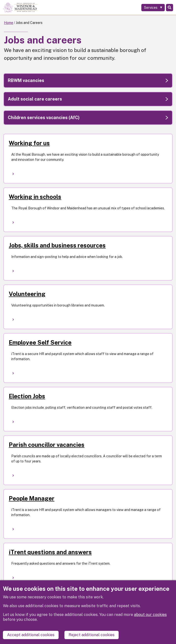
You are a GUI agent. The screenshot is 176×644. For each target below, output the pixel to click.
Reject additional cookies (92, 635)
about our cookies (150, 615)
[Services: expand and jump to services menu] (153, 8)
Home (9, 23)
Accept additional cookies (31, 635)
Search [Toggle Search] (170, 8)
